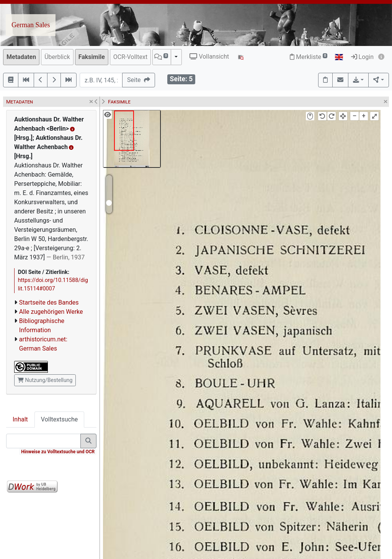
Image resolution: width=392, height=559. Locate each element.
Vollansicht (209, 57)
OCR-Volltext (130, 57)
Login (362, 57)
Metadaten (21, 57)
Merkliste (309, 57)
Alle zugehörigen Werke (51, 312)
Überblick (57, 57)
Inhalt (20, 419)
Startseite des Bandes (49, 302)
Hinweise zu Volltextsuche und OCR (58, 452)
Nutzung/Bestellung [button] (45, 380)
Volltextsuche (59, 419)
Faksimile (92, 57)
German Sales (31, 25)
